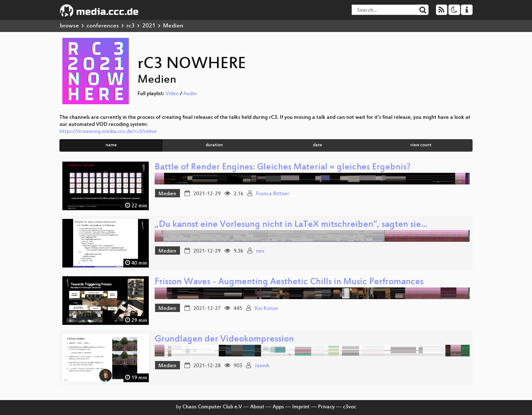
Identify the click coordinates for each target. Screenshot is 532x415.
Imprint (301, 407)
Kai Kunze (266, 309)
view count (421, 145)
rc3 (131, 26)
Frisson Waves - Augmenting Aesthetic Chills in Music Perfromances (289, 282)
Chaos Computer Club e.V (212, 407)
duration (214, 145)
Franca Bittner (273, 194)
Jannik (262, 366)
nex (260, 251)
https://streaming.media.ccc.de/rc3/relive (108, 132)
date (318, 145)
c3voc (350, 407)
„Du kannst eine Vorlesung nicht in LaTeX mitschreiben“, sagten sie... (291, 225)
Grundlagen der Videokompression (224, 340)
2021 (149, 26)
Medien (167, 194)
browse (69, 26)
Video (172, 94)
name (111, 145)
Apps (278, 407)
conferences (103, 26)
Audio (190, 94)
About (257, 407)
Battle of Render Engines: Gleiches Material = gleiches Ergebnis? (283, 168)
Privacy (326, 407)
